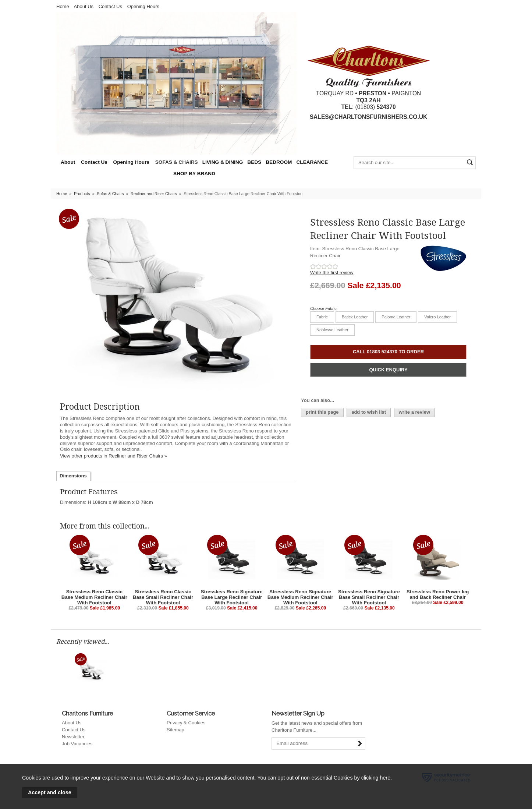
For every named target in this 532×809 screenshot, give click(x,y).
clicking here (376, 778)
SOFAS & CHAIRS (177, 162)
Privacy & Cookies (186, 723)
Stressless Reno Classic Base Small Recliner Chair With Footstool (163, 597)
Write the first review (332, 273)
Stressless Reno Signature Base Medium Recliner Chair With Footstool (300, 597)
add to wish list (369, 412)
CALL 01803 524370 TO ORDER (388, 352)
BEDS (254, 162)
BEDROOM (279, 162)
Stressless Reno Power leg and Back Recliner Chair (438, 594)
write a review (414, 412)
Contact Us (110, 6)
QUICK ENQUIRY (388, 370)
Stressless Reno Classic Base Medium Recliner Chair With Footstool (94, 597)
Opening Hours (143, 6)
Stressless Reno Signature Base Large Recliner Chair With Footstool (232, 597)
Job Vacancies (77, 744)
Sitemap (175, 730)
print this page (322, 412)
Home (63, 6)
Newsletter (73, 737)
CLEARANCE (312, 162)
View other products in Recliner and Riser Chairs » (114, 456)
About (68, 162)
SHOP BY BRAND (194, 174)
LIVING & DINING (223, 162)
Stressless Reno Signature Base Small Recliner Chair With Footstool (369, 597)
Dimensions (73, 476)
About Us (84, 6)
